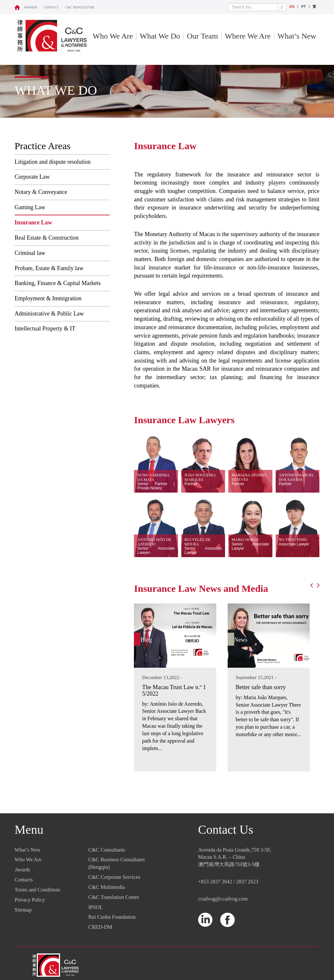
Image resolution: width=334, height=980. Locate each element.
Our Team (202, 36)
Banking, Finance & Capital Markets (58, 283)
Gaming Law (30, 207)
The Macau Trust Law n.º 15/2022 (174, 690)
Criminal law (30, 253)
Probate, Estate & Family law (49, 268)
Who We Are (113, 36)
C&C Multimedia (107, 887)
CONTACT (51, 7)
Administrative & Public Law (49, 314)
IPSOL (96, 907)
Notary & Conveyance (41, 192)
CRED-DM (101, 927)
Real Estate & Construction (47, 238)
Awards (31, 7)
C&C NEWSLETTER (80, 7)
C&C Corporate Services (114, 877)
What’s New (297, 36)
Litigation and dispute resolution (53, 162)
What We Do (160, 36)
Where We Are (248, 36)
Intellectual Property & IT (45, 329)
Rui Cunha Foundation (112, 917)
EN (292, 7)
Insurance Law (33, 222)
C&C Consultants (107, 850)
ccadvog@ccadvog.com (223, 899)
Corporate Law (32, 177)
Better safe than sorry (261, 687)
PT (304, 7)
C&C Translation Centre (114, 897)
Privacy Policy (30, 900)
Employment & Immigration (48, 298)
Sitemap (23, 910)
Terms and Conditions (37, 890)
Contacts (24, 880)
